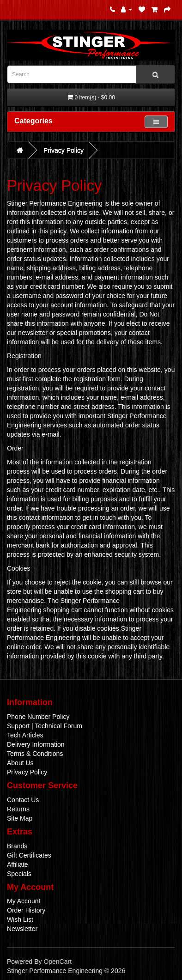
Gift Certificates (29, 855)
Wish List (20, 919)
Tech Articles (25, 735)
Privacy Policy (64, 150)
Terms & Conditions (35, 754)
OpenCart (58, 962)
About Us (20, 763)
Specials (19, 874)
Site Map (20, 818)
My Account (24, 901)
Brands (17, 846)
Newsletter (22, 929)
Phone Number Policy (38, 717)
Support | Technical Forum (45, 726)
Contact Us (23, 800)
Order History (26, 910)
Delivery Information (36, 744)
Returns (18, 809)
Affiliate (18, 864)
